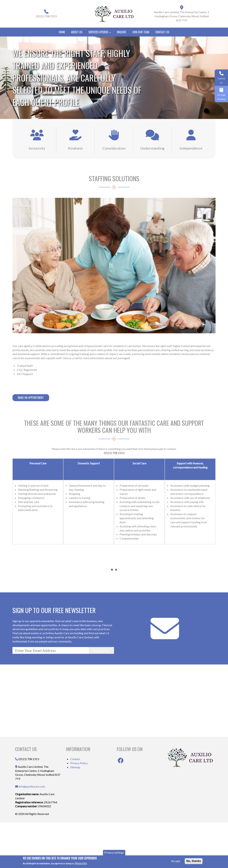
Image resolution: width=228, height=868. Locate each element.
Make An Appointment (31, 398)
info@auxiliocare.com (32, 832)
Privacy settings (114, 852)
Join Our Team (141, 32)
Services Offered (100, 32)
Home (62, 32)
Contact (75, 804)
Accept (176, 861)
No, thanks (194, 861)
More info (81, 863)
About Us (77, 32)
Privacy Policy (79, 808)
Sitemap (75, 813)
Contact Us (162, 32)
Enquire (121, 32)
